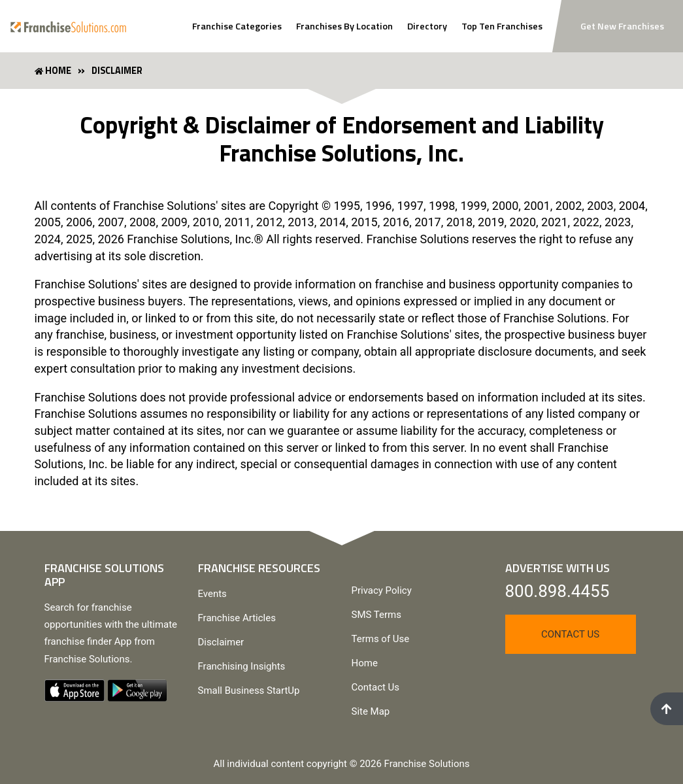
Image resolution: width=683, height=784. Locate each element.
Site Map (371, 711)
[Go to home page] (68, 26)
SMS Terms (376, 615)
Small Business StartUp (249, 690)
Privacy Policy (382, 590)
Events (212, 594)
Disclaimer (221, 642)
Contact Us (376, 687)
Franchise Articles (237, 618)
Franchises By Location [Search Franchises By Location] (344, 26)
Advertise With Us (558, 568)
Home (365, 663)
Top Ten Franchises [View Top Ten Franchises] (502, 26)
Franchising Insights (242, 666)
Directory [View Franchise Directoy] (427, 26)
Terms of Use (381, 639)
